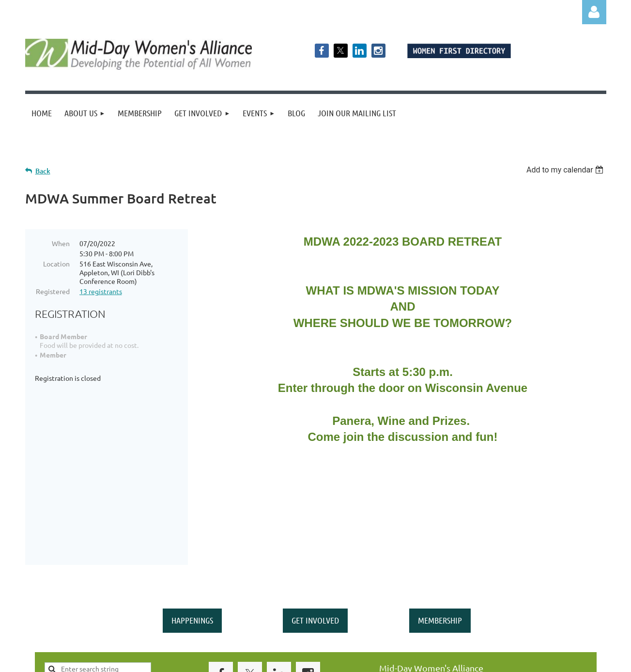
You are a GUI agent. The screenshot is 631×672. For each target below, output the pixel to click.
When (61, 243)
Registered (53, 291)
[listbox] (566, 170)
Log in (594, 12)
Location (56, 264)
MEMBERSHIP (440, 535)
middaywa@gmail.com (424, 604)
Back (43, 171)
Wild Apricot (491, 660)
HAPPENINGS (192, 535)
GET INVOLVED (315, 535)
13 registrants (101, 291)
